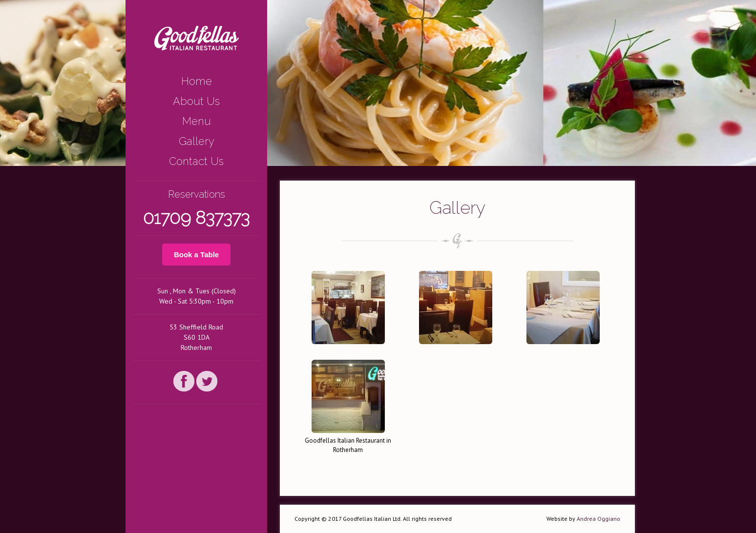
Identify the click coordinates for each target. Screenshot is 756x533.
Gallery (197, 141)
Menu (197, 121)
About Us (196, 101)
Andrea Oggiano (598, 519)
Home (197, 81)
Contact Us (196, 161)
